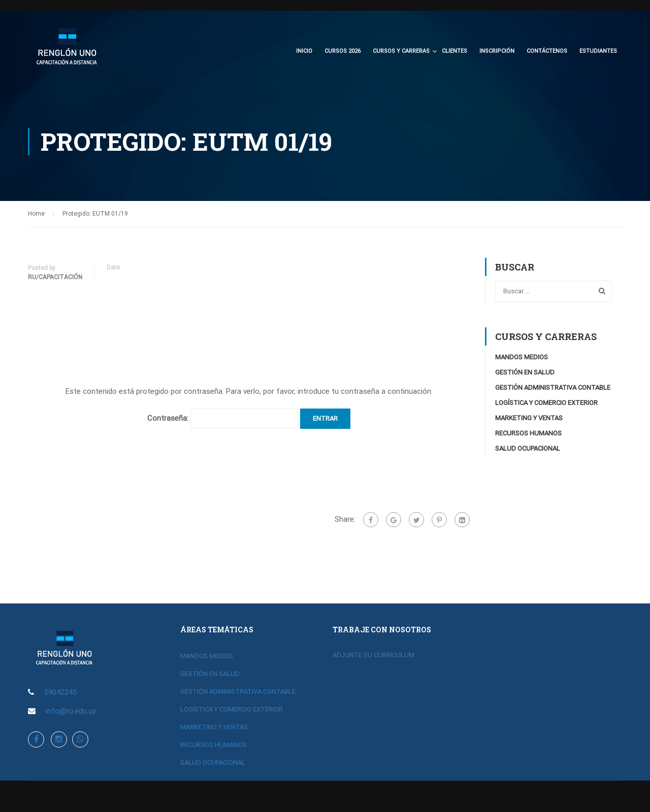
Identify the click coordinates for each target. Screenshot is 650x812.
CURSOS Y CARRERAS (401, 51)
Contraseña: (223, 418)
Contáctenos (547, 51)
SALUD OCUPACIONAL (528, 448)
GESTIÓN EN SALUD (525, 372)
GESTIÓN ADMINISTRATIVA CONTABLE (553, 387)
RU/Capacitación (55, 277)
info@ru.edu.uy (71, 711)
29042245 (60, 692)
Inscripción (497, 51)
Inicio (304, 51)
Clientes (454, 51)
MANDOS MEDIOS (522, 357)
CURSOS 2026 (343, 51)
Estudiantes (598, 51)
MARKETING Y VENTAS (529, 418)
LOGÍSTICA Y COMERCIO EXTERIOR (546, 403)
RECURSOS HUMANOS (528, 433)
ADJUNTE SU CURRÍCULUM (373, 655)
